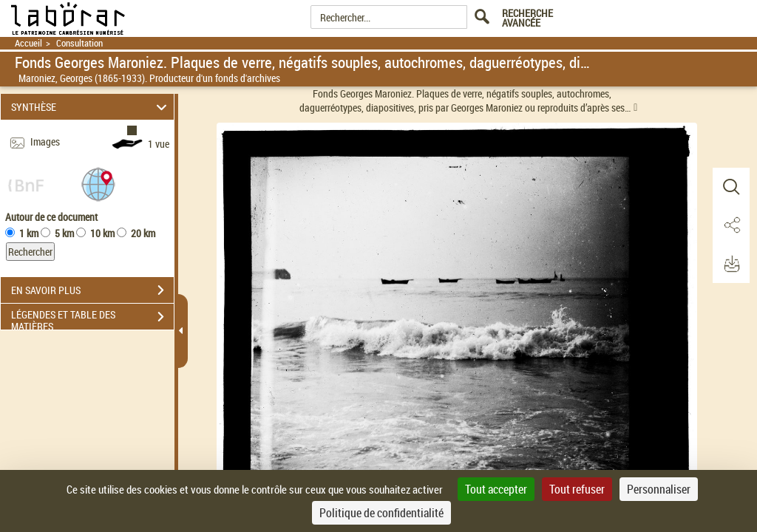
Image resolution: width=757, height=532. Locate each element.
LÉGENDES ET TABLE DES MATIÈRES (92, 318)
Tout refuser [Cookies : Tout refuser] (577, 489)
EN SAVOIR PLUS (92, 290)
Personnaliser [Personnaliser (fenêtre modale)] (659, 489)
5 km (64, 233)
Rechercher (30, 252)
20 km (143, 233)
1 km (29, 233)
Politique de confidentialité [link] (381, 513)
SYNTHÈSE (91, 107)
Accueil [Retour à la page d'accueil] (28, 43)
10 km (102, 233)
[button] (98, 184)
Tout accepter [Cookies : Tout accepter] (496, 489)
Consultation (79, 43)
